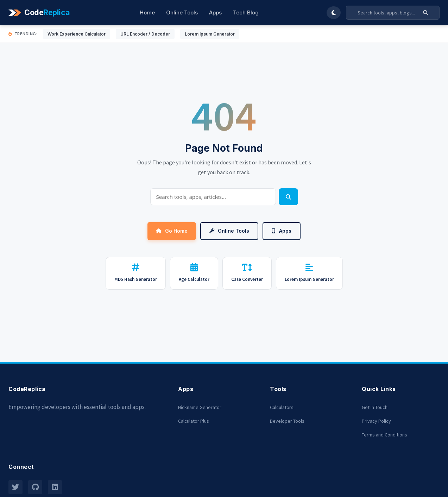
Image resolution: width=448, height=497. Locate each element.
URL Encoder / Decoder (145, 34)
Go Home (172, 231)
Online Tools (182, 12)
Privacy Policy (376, 421)
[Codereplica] (40, 13)
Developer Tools (287, 421)
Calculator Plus (194, 421)
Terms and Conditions (384, 435)
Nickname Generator (200, 407)
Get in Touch (375, 407)
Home (147, 12)
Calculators (282, 407)
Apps (215, 12)
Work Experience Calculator (77, 34)
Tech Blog (246, 12)
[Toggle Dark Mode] (334, 13)
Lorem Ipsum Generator (210, 34)
